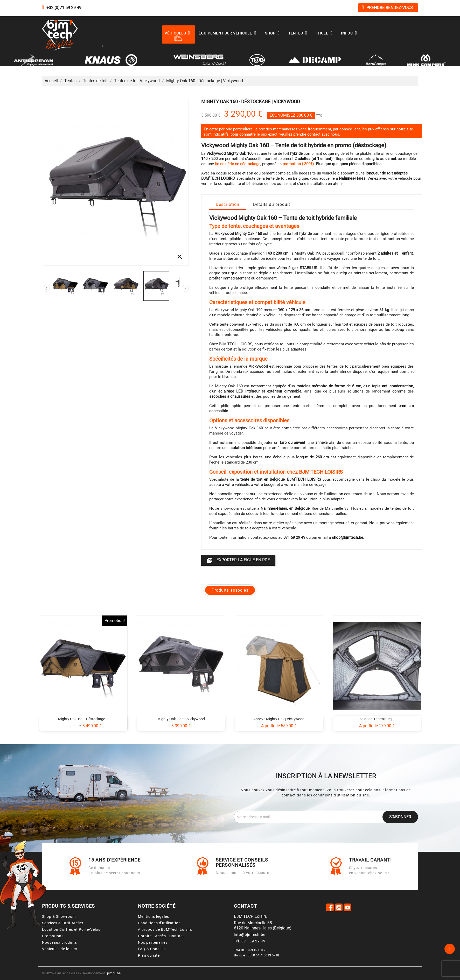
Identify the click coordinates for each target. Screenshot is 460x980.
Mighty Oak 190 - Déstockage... (83, 719)
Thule (325, 33)
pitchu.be (114, 973)
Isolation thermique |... (377, 719)
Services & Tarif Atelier (63, 923)
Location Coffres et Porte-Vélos (71, 929)
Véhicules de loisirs (60, 949)
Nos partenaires (153, 942)
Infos (350, 33)
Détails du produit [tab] (272, 204)
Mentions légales (154, 916)
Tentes (299, 33)
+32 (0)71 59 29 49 (64, 8)
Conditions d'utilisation (159, 923)
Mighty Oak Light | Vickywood (181, 719)
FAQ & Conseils (152, 949)
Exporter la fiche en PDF (238, 560)
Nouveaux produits (60, 942)
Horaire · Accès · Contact (161, 936)
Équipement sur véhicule (229, 33)
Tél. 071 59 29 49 (250, 941)
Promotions (53, 936)
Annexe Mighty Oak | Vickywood (279, 719)
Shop (274, 33)
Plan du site (149, 955)
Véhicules (179, 33)
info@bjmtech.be (250, 935)
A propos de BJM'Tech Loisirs (165, 929)
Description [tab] (228, 204)
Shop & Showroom (59, 916)
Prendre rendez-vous (387, 7)
